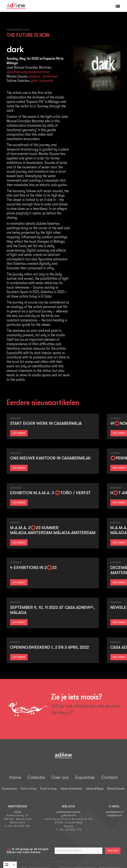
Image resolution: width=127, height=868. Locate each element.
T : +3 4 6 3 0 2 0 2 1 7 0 (68, 830)
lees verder (19, 433)
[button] (116, 6)
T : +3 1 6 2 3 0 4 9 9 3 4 (18, 826)
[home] (16, 6)
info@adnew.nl (115, 815)
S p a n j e (68, 826)
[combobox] (10, 865)
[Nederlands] (10, 865)
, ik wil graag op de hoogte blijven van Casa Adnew (28, 851)
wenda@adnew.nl (115, 812)
